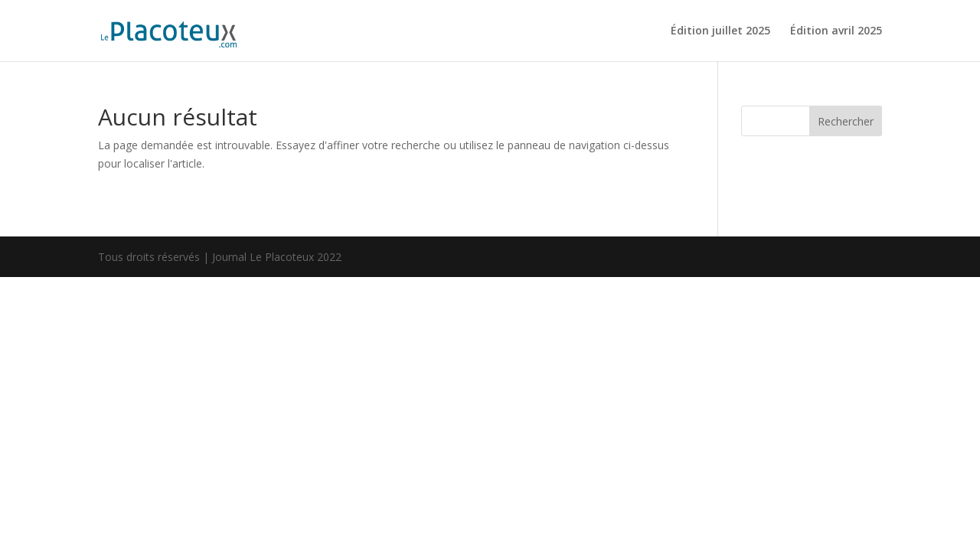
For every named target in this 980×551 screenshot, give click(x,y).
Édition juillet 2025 (720, 31)
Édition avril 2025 (836, 31)
